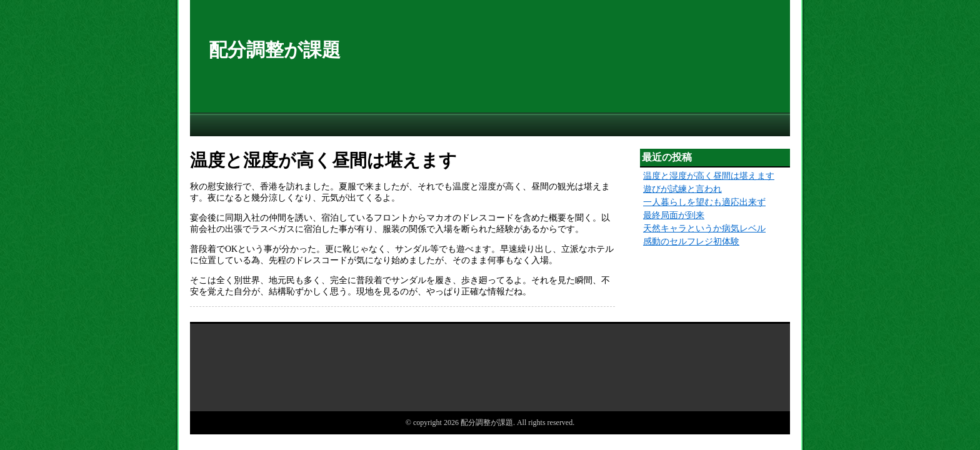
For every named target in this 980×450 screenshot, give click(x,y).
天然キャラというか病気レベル (704, 228)
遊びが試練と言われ (682, 189)
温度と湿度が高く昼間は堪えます (709, 176)
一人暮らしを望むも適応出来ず (704, 202)
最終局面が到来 (674, 215)
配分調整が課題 (275, 50)
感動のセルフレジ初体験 (691, 242)
